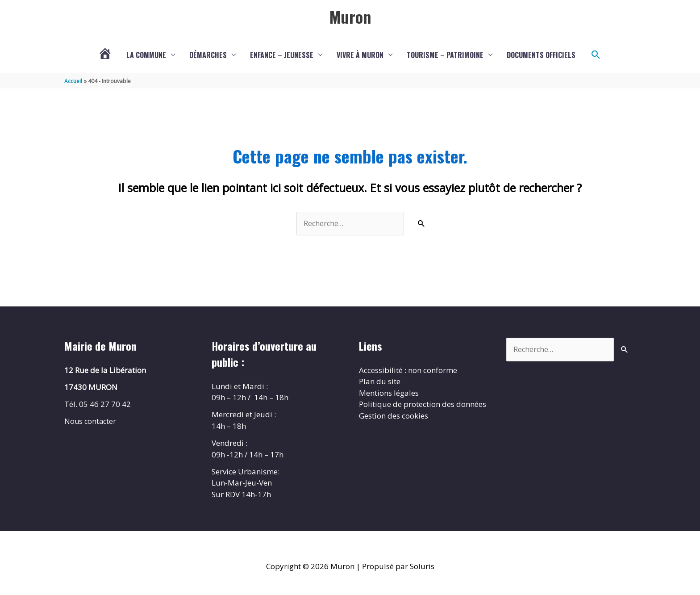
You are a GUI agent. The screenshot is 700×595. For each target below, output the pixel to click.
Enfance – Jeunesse (282, 56)
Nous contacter (91, 423)
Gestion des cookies (394, 417)
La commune (146, 56)
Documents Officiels (541, 56)
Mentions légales (389, 394)
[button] (596, 56)
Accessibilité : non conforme (408, 371)
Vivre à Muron (360, 56)
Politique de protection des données (423, 406)
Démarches (208, 56)
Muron (350, 17)
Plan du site (380, 383)
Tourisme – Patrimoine (445, 56)
